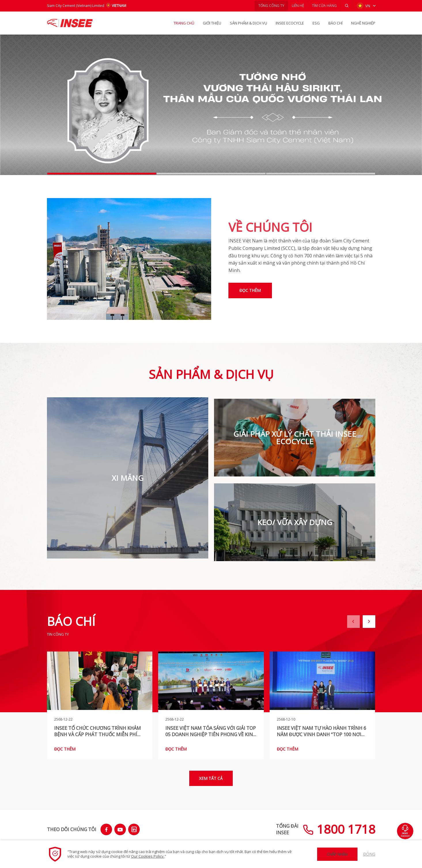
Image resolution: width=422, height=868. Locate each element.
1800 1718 (339, 827)
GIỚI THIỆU (212, 23)
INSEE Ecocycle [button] (290, 23)
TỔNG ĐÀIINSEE (287, 827)
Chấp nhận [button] (337, 854)
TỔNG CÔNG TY (268, 6)
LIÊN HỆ (296, 6)
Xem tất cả (211, 776)
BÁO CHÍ (335, 23)
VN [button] (363, 6)
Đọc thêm (251, 290)
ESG (316, 23)
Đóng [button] (369, 854)
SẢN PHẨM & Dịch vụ (248, 23)
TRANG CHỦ (184, 23)
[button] (347, 6)
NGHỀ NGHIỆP (363, 23)
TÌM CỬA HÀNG (323, 6)
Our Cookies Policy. (148, 856)
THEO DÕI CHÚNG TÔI (72, 827)
